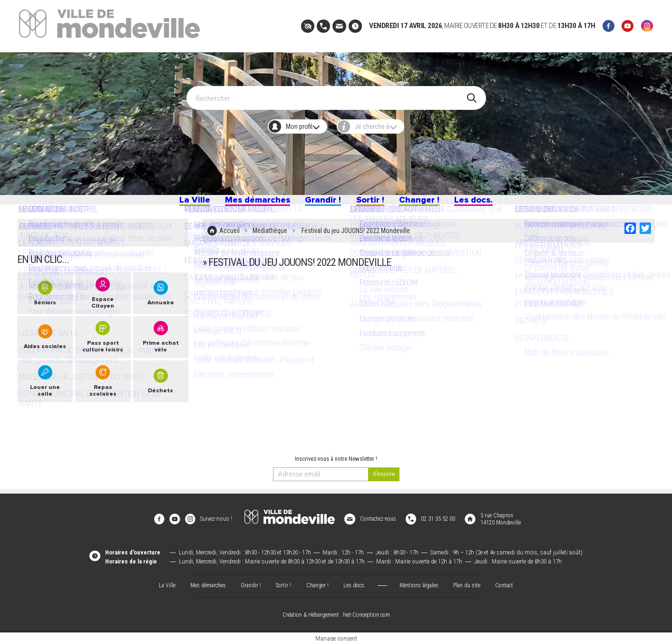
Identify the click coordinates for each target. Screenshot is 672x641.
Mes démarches (245, 204)
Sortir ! (376, 204)
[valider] (384, 479)
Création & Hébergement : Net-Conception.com (336, 611)
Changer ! (433, 204)
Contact (510, 581)
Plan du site (471, 581)
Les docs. (495, 204)
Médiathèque (270, 238)
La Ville (172, 204)
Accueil (229, 238)
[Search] (331, 93)
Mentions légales (421, 581)
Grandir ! (321, 204)
